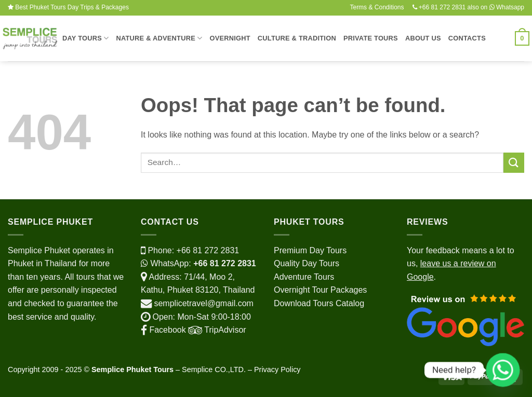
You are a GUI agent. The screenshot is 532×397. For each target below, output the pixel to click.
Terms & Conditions (377, 7)
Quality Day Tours (307, 263)
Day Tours (85, 38)
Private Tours (371, 38)
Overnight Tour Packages (320, 290)
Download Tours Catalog (319, 303)
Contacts (467, 38)
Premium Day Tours (310, 250)
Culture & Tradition (297, 38)
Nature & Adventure (159, 38)
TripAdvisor (216, 330)
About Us (423, 38)
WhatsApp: (198, 263)
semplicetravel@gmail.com (203, 303)
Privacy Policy (277, 369)
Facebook (163, 330)
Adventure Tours (304, 277)
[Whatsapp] (503, 370)
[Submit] (514, 163)
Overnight (230, 38)
